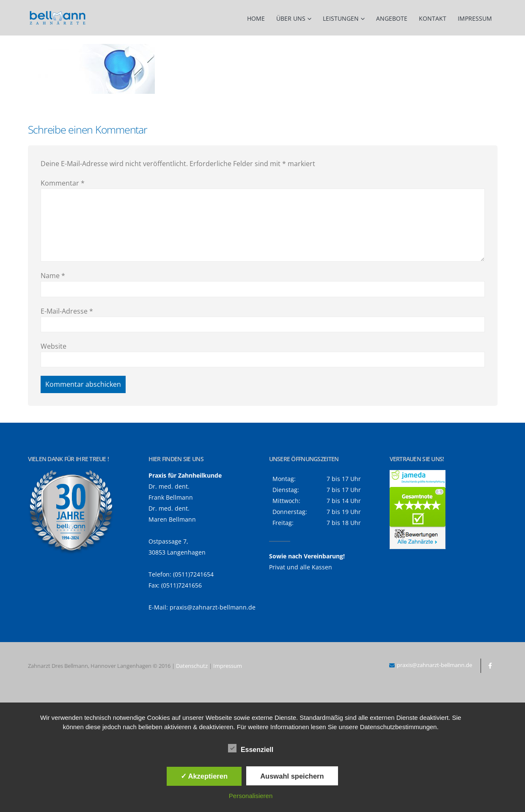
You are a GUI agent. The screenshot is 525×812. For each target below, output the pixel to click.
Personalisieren (251, 796)
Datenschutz (192, 666)
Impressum (475, 18)
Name (53, 276)
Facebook (490, 666)
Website (54, 346)
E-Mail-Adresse (67, 311)
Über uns (291, 18)
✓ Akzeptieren (204, 776)
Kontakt (433, 18)
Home (256, 18)
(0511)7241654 (193, 574)
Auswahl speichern (292, 776)
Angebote (392, 18)
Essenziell (251, 748)
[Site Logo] (58, 18)
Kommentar (63, 183)
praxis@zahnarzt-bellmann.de (213, 607)
